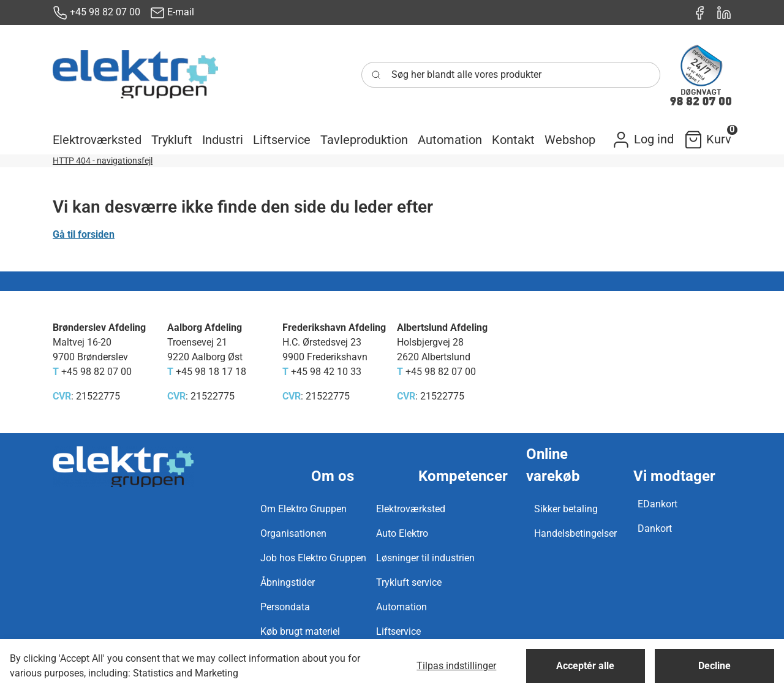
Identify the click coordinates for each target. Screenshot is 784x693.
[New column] (135, 75)
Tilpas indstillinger (456, 666)
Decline (714, 666)
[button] (97, 140)
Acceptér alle (585, 666)
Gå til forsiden (84, 234)
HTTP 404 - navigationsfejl (103, 161)
